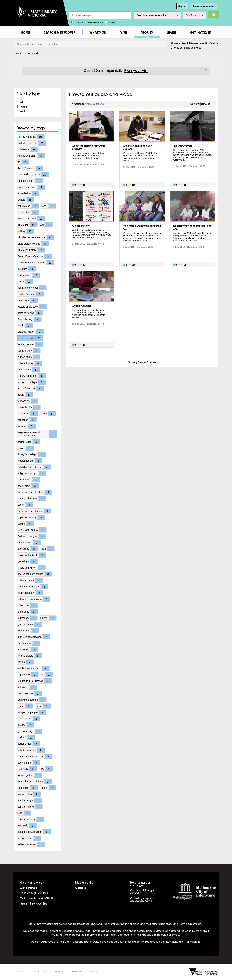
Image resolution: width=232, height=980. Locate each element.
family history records (34, 668)
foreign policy (29, 794)
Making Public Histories (35, 681)
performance (29, 275)
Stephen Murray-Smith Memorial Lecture (37, 434)
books (25, 281)
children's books (31, 294)
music (25, 326)
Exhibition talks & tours (34, 467)
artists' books (29, 407)
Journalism (28, 649)
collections (28, 605)
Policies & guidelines (34, 893)
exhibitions (28, 612)
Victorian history (31, 332)
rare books (28, 300)
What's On (98, 32)
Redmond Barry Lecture (35, 492)
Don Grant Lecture (32, 530)
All (20, 102)
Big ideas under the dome (36, 237)
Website (110, 22)
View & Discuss (189, 43)
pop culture (28, 675)
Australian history (31, 156)
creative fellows (30, 313)
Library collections (32, 376)
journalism (28, 618)
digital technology (31, 517)
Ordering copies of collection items (143, 899)
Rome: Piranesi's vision (35, 256)
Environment (29, 643)
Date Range (194, 15)
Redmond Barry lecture (35, 511)
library (25, 395)
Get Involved (201, 32)
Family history (30, 319)
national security (31, 819)
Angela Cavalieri (82, 306)
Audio (22, 111)
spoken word (29, 719)
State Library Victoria (33, 244)
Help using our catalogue (140, 884)
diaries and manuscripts (35, 756)
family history (29, 351)
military (26, 231)
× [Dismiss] (206, 70)
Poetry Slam (29, 370)
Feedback (23, 972)
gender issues (30, 624)
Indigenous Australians (34, 832)
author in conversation (34, 599)
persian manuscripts (33, 587)
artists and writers (32, 568)
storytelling (28, 549)
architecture (28, 212)
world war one (30, 693)
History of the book (32, 307)
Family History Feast (33, 175)
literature (27, 269)
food (48, 549)
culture (26, 524)
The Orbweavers (183, 146)
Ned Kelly (27, 769)
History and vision (32, 882)
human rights (29, 357)
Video (22, 107)
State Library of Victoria (35, 782)
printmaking (28, 206)
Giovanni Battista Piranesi (36, 263)
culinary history (30, 580)
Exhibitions (28, 149)
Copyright (76, 972)
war (47, 225)
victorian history (30, 593)
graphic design (30, 731)
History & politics (31, 137)
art (23, 162)
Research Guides (94, 22)
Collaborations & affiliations (39, 898)
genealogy (28, 561)
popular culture (30, 807)
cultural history (30, 363)
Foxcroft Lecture (31, 388)
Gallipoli (26, 737)
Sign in (182, 6)
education (27, 420)
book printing (29, 763)
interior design (30, 800)
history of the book (32, 555)
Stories (147, 32)
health (49, 788)
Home (25, 32)
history (26, 448)
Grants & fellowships (34, 903)
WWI (49, 206)
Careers (80, 888)
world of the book (31, 187)
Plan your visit (136, 70)
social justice (29, 442)
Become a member (204, 6)
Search (214, 15)
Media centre (84, 882)
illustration (27, 225)
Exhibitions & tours (32, 700)
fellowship (27, 687)
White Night (28, 631)
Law (46, 769)
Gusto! (48, 618)
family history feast (32, 288)
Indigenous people (32, 712)
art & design (29, 193)
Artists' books (29, 543)
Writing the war (30, 344)
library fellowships (32, 382)
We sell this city (81, 226)
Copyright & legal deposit (142, 892)
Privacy (59, 972)
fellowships (28, 401)
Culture (26, 200)
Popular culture (30, 181)
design (26, 662)
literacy (26, 725)
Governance (29, 888)
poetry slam (28, 486)
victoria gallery (30, 656)
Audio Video (208, 43)
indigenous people (32, 473)
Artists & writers (30, 168)
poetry (25, 505)
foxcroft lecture (30, 461)
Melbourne (28, 414)
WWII (48, 414)
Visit (124, 32)
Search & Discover (60, 32)
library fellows (29, 838)
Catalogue (77, 22)
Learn (171, 32)
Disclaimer (41, 972)
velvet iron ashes (31, 750)
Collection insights (32, 143)
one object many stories (35, 574)
